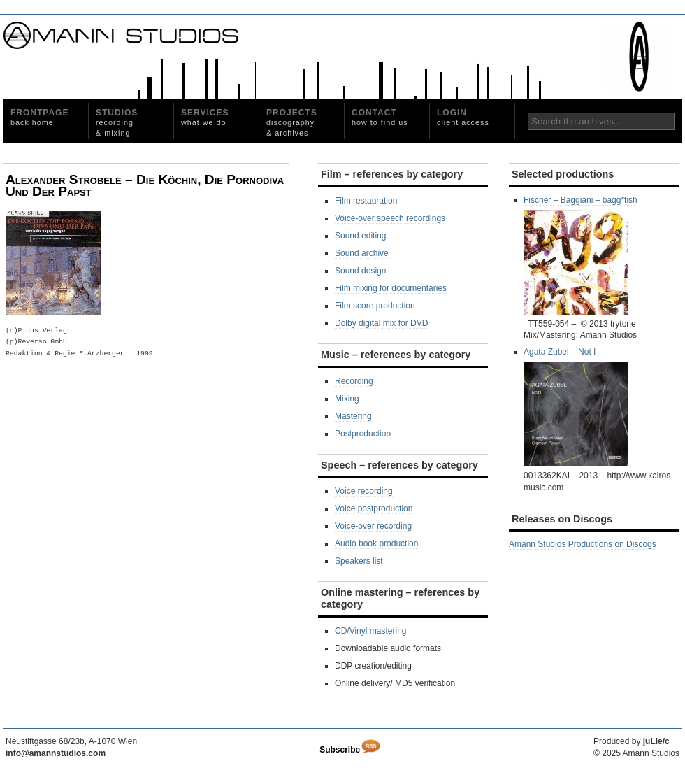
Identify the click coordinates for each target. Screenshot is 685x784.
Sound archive (362, 253)
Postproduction (363, 434)
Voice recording (364, 491)
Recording (354, 381)
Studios (117, 122)
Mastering (353, 416)
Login (463, 117)
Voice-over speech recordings (390, 218)
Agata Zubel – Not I (576, 407)
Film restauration (366, 201)
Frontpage (39, 117)
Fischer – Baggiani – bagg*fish (581, 255)
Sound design (360, 271)
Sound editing (360, 236)
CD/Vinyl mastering (370, 631)
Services (205, 117)
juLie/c (656, 741)
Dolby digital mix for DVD (381, 323)
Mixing (347, 399)
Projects (292, 122)
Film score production (375, 306)
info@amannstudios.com (56, 753)
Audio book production (376, 543)
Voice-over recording (373, 526)
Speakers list (359, 561)
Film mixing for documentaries (391, 288)
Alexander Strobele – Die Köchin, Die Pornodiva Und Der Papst (145, 186)
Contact (380, 117)
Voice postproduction (374, 508)
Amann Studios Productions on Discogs (583, 544)
